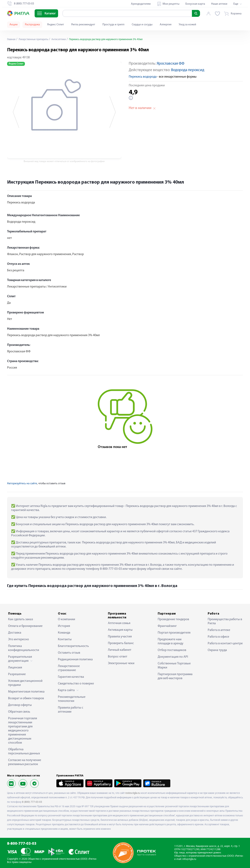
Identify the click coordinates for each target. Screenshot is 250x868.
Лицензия (15, 668)
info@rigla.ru (189, 859)
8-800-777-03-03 (22, 844)
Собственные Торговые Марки (174, 666)
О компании (66, 619)
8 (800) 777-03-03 (32, 802)
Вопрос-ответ (118, 657)
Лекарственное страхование (69, 668)
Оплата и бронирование (25, 626)
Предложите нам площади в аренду (171, 641)
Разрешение (17, 674)
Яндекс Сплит (56, 25)
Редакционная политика (75, 660)
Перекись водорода (143, 77)
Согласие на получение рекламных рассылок (25, 762)
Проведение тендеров (173, 619)
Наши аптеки (219, 4)
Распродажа (32, 25)
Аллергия (166, 25)
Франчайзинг (167, 626)
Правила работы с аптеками (71, 710)
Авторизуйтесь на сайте (22, 484)
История (64, 626)
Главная (12, 39)
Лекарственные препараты (37, 39)
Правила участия (120, 637)
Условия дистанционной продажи (25, 683)
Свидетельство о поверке (76, 684)
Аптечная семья (119, 623)
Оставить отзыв (69, 653)
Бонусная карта (195, 4)
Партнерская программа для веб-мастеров (175, 676)
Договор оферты (20, 705)
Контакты (65, 639)
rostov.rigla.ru (133, 793)
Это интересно (19, 639)
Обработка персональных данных (24, 751)
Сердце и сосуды (142, 25)
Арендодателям (141, 4)
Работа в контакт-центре (225, 644)
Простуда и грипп (113, 25)
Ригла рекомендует (83, 25)
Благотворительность (73, 646)
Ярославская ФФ (171, 64)
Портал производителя (174, 633)
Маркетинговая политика (26, 692)
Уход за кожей (187, 25)
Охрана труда (217, 650)
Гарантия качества (71, 677)
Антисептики (65, 39)
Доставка (15, 633)
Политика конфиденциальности (24, 648)
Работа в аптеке (219, 630)
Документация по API (173, 657)
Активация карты (120, 630)
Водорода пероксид (188, 70)
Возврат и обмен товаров (26, 698)
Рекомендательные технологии (72, 699)
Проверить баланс (121, 643)
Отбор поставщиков (172, 650)
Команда (64, 633)
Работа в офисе (218, 637)
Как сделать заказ (21, 619)
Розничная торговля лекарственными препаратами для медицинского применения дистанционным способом (23, 731)
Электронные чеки (121, 663)
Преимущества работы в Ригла (225, 621)
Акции (14, 25)
